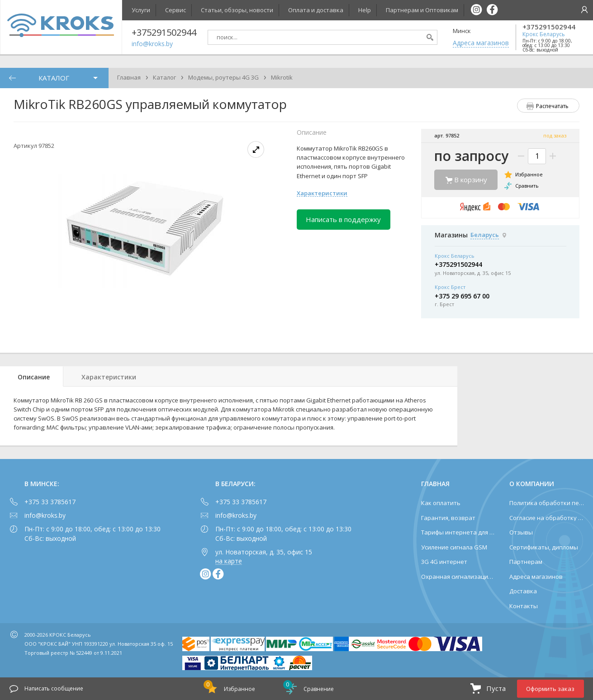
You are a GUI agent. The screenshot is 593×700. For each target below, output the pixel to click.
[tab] (32, 376)
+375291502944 (549, 27)
